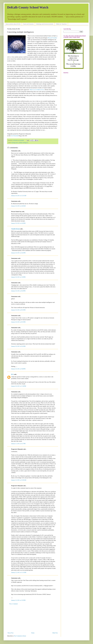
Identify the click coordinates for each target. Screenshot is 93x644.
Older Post (55, 633)
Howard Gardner (52, 38)
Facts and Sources (28, 24)
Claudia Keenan (16, 229)
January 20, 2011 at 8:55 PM (18, 322)
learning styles (15, 143)
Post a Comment (14, 604)
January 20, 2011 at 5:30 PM (18, 277)
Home (33, 633)
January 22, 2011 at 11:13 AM (19, 572)
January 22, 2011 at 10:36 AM (19, 480)
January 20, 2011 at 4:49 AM (18, 206)
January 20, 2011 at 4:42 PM (18, 253)
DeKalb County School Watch (28, 7)
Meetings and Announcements (45, 24)
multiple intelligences (23, 143)
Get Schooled (15, 136)
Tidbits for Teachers (61, 24)
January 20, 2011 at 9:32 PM (18, 346)
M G (12, 374)
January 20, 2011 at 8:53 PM (18, 310)
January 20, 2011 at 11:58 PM (19, 386)
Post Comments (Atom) (20, 636)
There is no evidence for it (37, 90)
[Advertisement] (33, 618)
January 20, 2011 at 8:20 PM (18, 291)
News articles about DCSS (13, 24)
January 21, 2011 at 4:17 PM (18, 444)
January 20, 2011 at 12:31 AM (19, 196)
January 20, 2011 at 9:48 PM (18, 369)
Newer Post (11, 633)
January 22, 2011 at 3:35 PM (18, 600)
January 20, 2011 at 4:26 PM (18, 223)
